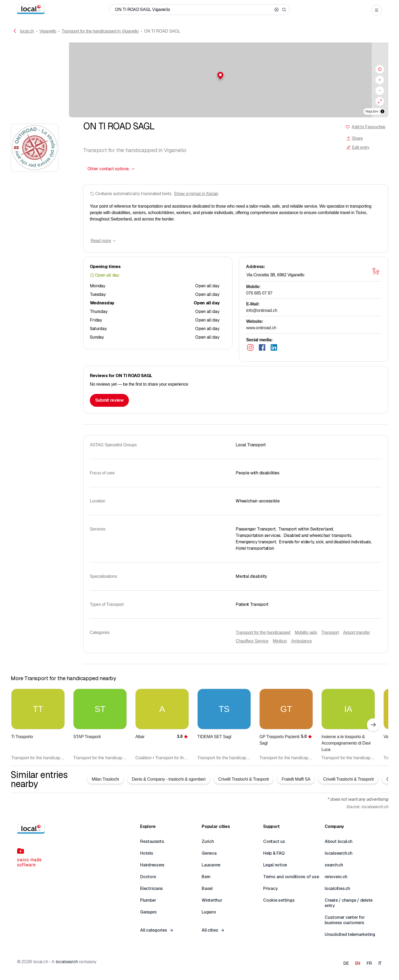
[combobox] (111, 169)
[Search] (284, 10)
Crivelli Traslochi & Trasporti (244, 779)
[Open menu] (377, 10)
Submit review (109, 400)
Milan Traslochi (105, 779)
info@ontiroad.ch (262, 310)
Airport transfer (357, 632)
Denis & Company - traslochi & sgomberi (169, 779)
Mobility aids (306, 632)
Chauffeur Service (252, 641)
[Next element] (373, 725)
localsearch (67, 962)
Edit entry (358, 147)
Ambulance (302, 641)
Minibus (280, 641)
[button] (199, 76)
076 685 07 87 (259, 293)
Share (354, 138)
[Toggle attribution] (382, 111)
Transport (330, 632)
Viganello (48, 31)
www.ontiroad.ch (261, 328)
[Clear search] (277, 10)
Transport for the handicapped (263, 632)
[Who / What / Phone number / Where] (194, 10)
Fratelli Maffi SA (296, 779)
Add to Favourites (369, 127)
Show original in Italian (196, 194)
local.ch (27, 31)
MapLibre (372, 111)
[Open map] (376, 271)
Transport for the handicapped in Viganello (100, 31)
